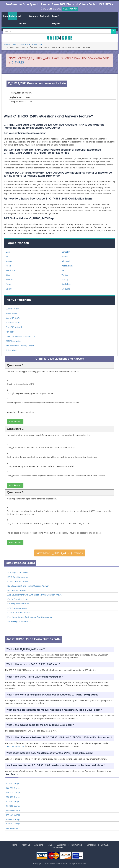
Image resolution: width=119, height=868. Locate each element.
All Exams (39, 845)
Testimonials (45, 16)
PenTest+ (10, 332)
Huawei (65, 257)
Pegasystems (67, 266)
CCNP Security (12, 309)
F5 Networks (11, 313)
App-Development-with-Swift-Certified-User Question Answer (35, 595)
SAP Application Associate (31, 44)
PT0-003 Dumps (13, 824)
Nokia (8, 266)
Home (5, 16)
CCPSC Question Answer (18, 581)
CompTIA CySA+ (13, 318)
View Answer (15, 422)
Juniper (9, 261)
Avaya (8, 284)
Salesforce (10, 270)
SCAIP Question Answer (18, 572)
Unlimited (13, 16)
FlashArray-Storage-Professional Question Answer (30, 617)
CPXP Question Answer (18, 577)
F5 (7, 257)
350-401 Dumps (13, 792)
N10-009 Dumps (13, 810)
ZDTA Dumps (12, 828)
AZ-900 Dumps (13, 784)
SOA (8, 275)
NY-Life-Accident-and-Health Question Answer (28, 586)
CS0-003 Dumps (13, 806)
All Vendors (22, 20)
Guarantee (33, 16)
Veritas (65, 275)
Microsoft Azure (13, 323)
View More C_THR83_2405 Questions (60, 553)
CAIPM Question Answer (18, 599)
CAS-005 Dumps (13, 819)
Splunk (9, 289)
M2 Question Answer (17, 590)
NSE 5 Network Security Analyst (20, 346)
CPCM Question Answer (18, 604)
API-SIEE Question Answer (19, 621)
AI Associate (11, 350)
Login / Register (56, 20)
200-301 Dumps (13, 788)
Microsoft (66, 261)
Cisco (8, 252)
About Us (26, 845)
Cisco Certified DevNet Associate (20, 336)
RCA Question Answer (17, 608)
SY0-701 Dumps (13, 815)
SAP (14, 44)
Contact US (91, 845)
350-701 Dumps (13, 797)
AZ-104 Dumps (13, 801)
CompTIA (66, 252)
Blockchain (66, 284)
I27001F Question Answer (19, 613)
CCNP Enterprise (13, 341)
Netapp (65, 279)
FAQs (50, 845)
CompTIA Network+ (15, 327)
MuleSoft (66, 289)
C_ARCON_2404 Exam (15, 746)
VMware (9, 279)
